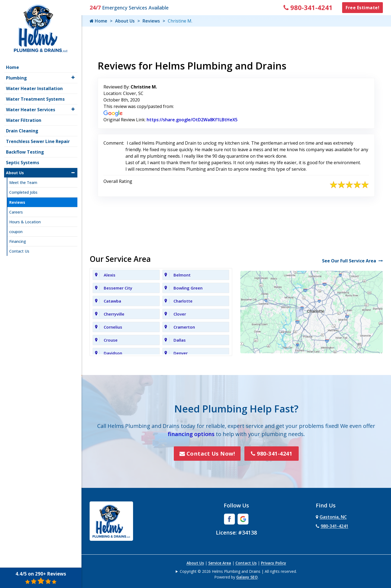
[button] (73, 77)
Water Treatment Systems (35, 99)
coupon (16, 232)
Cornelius (113, 327)
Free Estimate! (362, 8)
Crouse (111, 340)
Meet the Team (23, 182)
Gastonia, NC (331, 517)
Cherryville (114, 314)
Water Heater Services (31, 110)
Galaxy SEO (247, 577)
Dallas (180, 340)
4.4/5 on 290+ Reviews (41, 578)
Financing (18, 241)
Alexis (110, 275)
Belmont (182, 275)
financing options (191, 434)
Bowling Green (188, 288)
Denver (181, 353)
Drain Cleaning (22, 131)
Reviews (151, 21)
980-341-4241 (308, 7)
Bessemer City (118, 288)
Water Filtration (24, 120)
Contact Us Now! (207, 454)
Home (98, 21)
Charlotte (183, 301)
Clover (180, 314)
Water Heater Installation (34, 88)
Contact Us (246, 563)
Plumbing (16, 78)
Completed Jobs (23, 192)
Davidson (113, 353)
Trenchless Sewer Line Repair (38, 141)
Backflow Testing (25, 152)
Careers (16, 212)
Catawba (112, 301)
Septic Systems (23, 163)
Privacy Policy (274, 563)
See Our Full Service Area (352, 261)
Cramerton (184, 327)
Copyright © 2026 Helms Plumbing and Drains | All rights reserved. (238, 571)
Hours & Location (25, 222)
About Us (125, 21)
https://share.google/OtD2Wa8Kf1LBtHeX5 (192, 120)
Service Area (220, 563)
